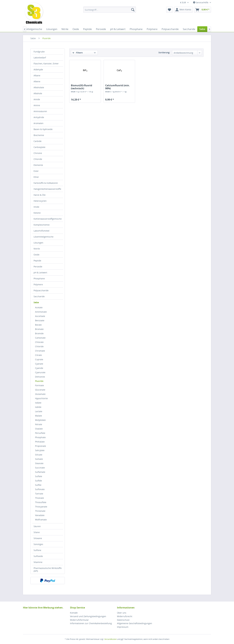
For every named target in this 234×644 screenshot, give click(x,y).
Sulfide (39, 481)
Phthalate (40, 442)
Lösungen (38, 243)
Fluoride (39, 381)
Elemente (38, 165)
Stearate (39, 463)
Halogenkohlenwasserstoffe (47, 189)
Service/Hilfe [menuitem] (201, 2)
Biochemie (39, 135)
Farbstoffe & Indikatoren (46, 183)
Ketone (37, 213)
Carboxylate (39, 147)
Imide (36, 207)
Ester (36, 171)
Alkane (37, 75)
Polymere (38, 284)
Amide (37, 99)
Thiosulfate (41, 502)
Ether (36, 177)
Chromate (40, 351)
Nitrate (39, 424)
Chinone (38, 153)
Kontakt (74, 613)
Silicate (39, 455)
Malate (39, 416)
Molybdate (40, 420)
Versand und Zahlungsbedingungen (88, 616)
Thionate (39, 498)
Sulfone (37, 550)
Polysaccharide (41, 290)
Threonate (40, 511)
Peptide (37, 261)
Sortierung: (164, 52)
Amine (37, 105)
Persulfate (40, 433)
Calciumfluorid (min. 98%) (118, 87)
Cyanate (39, 364)
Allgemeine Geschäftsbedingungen (135, 623)
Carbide (38, 141)
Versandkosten (111, 639)
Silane (37, 532)
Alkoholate (39, 87)
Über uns (122, 613)
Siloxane (38, 538)
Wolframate (41, 520)
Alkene (37, 81)
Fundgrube (39, 52)
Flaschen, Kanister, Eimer (46, 64)
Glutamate (40, 394)
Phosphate (40, 437)
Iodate (38, 403)
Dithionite (40, 377)
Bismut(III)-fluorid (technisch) (81, 87)
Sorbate (39, 459)
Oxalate (39, 429)
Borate (38, 325)
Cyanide (39, 368)
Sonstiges (38, 544)
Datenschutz (123, 620)
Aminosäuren (40, 111)
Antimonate (41, 312)
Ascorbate (40, 316)
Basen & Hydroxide (43, 129)
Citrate (38, 355)
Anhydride (39, 117)
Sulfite (38, 485)
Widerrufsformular (79, 620)
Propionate (41, 446)
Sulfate (39, 476)
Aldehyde (38, 69)
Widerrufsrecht (125, 616)
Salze (36, 302)
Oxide (36, 255)
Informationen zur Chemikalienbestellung (91, 623)
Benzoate (40, 320)
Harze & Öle (40, 195)
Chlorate (39, 342)
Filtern (78, 53)
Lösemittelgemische (44, 237)
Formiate (39, 385)
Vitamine (38, 562)
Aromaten (39, 123)
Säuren (37, 526)
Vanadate (40, 515)
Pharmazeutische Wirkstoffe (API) (48, 570)
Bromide (39, 333)
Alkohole (38, 93)
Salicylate (40, 450)
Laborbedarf (40, 58)
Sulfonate (40, 489)
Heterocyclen (40, 201)
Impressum (123, 627)
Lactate (39, 411)
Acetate (39, 307)
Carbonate (40, 338)
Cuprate (39, 359)
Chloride (38, 159)
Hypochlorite (41, 398)
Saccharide (39, 296)
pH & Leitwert (40, 273)
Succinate (40, 468)
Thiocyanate (41, 507)
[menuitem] (110, 10)
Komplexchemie (42, 225)
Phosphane (39, 278)
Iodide (38, 407)
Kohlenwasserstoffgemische (48, 219)
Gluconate (40, 390)
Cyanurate (40, 372)
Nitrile (37, 249)
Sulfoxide (38, 556)
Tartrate (39, 494)
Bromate (39, 329)
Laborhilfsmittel (41, 231)
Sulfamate (40, 472)
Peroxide (38, 267)
